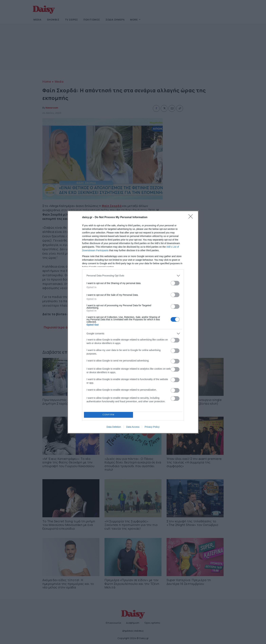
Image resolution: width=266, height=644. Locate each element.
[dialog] (133, 322)
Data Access (133, 427)
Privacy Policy (152, 427)
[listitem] (133, 276)
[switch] (175, 283)
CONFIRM (108, 415)
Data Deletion (114, 427)
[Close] (192, 217)
